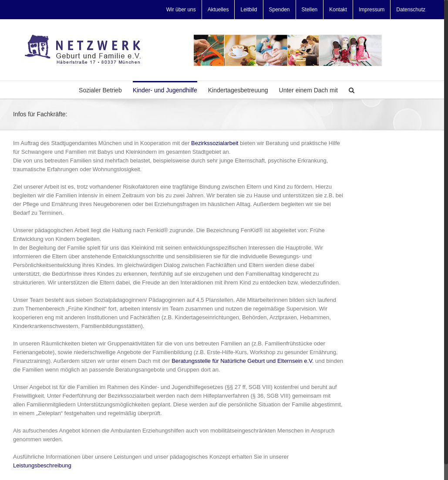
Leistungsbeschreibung (42, 465)
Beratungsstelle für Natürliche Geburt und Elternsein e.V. (243, 361)
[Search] (352, 90)
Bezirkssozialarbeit (215, 143)
